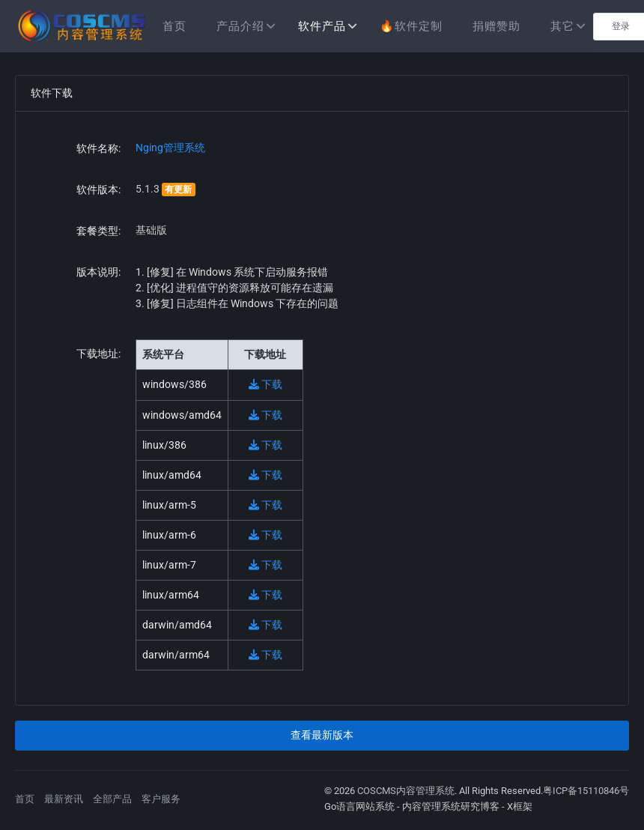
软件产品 (322, 26)
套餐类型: (98, 231)
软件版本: (98, 190)
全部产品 (112, 799)
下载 (265, 384)
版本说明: (98, 272)
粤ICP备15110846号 (586, 791)
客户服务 (161, 799)
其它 (562, 26)
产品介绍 (240, 26)
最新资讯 (64, 799)
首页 (174, 26)
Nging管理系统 (170, 148)
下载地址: (98, 354)
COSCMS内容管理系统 (406, 791)
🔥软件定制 (411, 26)
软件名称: (98, 148)
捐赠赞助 (496, 26)
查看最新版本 (322, 735)
